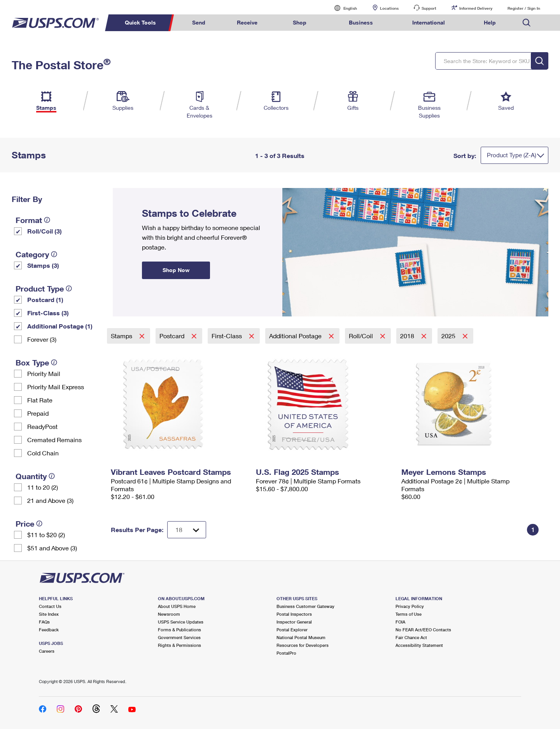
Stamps (122, 336)
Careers (47, 651)
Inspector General (294, 622)
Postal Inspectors (294, 614)
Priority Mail (44, 373)
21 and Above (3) (50, 500)
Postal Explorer (292, 630)
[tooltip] (47, 220)
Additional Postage (296, 336)
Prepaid (38, 413)
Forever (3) (42, 339)
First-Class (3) (48, 313)
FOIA (400, 622)
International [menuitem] (429, 22)
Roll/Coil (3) (45, 231)
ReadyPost (42, 426)
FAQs (44, 622)
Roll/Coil (362, 336)
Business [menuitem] (361, 22)
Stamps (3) (43, 265)
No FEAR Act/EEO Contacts (423, 630)
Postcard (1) (45, 300)
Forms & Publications (179, 630)
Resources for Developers (303, 645)
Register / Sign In (524, 8)
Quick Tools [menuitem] (140, 22)
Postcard (173, 336)
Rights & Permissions (179, 645)
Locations (389, 8)
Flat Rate (40, 400)
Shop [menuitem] (300, 22)
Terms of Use (409, 614)
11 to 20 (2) (43, 487)
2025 (449, 336)
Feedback (49, 630)
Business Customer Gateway (305, 606)
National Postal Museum (301, 637)
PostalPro (286, 653)
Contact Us (50, 606)
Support (429, 8)
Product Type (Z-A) (512, 155)
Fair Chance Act (411, 637)
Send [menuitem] (199, 22)
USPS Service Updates (181, 622)
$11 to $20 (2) (46, 535)
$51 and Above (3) (52, 548)
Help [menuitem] (490, 22)
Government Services (179, 637)
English (342, 8)
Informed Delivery (476, 8)
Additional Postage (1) (60, 326)
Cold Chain (43, 453)
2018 (408, 336)
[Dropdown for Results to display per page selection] (187, 530)
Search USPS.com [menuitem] (527, 23)
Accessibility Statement (419, 645)
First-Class (227, 336)
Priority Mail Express (56, 387)
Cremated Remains (54, 440)
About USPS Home (177, 606)
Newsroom (169, 614)
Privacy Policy (410, 606)
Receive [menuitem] (247, 22)
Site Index (49, 614)
